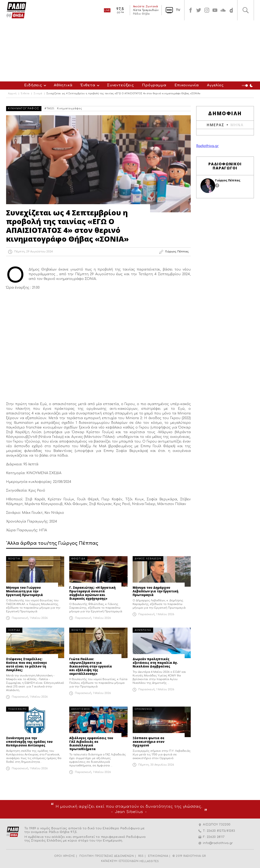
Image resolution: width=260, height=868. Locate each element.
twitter (199, 10)
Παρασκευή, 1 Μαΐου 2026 (30, 618)
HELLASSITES (149, 861)
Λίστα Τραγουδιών (146, 10)
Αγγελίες (215, 85)
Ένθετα (88, 85)
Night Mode (248, 85)
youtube (215, 10)
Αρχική (12, 94)
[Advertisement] (130, 51)
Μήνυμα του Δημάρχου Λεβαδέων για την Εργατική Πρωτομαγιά (155, 591)
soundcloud (223, 10)
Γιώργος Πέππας (228, 180)
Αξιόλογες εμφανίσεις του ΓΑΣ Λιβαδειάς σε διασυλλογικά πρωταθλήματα (91, 743)
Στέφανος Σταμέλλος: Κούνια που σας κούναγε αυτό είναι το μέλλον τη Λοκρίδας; (27, 664)
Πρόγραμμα (154, 85)
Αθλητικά (63, 85)
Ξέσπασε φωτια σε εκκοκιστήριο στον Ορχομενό (148, 742)
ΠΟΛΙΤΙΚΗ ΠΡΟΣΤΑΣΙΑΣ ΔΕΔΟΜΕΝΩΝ (107, 856)
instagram (207, 10)
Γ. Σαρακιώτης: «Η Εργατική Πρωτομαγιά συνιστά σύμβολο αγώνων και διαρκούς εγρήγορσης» (92, 593)
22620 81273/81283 (221, 831)
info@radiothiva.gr (218, 843)
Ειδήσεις (33, 85)
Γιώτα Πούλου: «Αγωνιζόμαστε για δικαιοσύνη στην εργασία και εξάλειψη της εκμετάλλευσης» (91, 666)
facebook (191, 10)
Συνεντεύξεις (120, 85)
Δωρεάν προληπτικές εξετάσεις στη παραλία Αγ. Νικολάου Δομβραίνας (155, 663)
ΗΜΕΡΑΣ (215, 125)
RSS (141, 856)
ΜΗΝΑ (237, 125)
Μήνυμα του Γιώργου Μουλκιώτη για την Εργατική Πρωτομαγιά (24, 591)
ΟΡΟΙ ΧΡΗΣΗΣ (65, 856)
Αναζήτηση (246, 10)
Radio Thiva (16, 10)
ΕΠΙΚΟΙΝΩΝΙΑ (158, 856)
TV (178, 10)
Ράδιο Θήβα (141, 14)
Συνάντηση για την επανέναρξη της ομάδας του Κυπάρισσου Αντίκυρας (29, 742)
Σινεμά (38, 94)
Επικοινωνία (187, 85)
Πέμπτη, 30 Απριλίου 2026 (156, 765)
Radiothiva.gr (207, 146)
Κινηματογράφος (70, 108)
